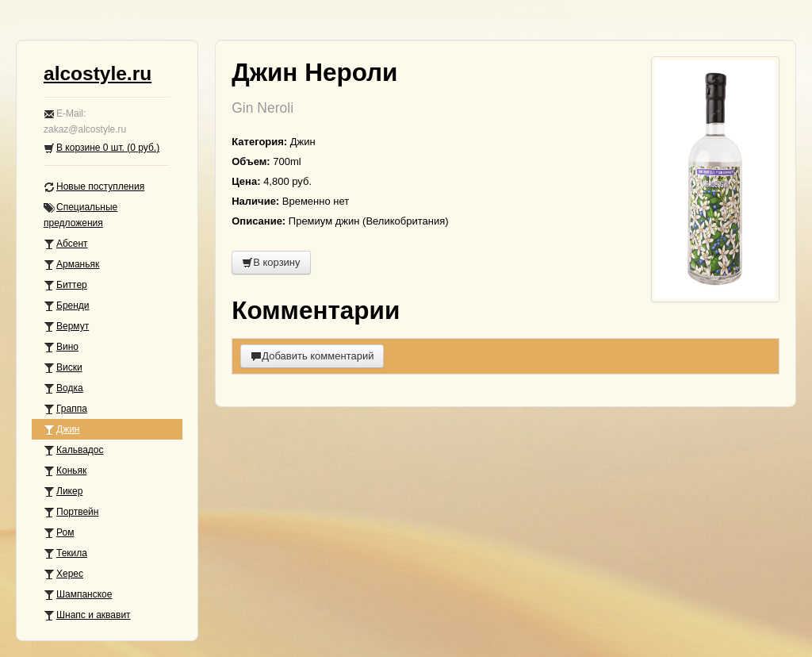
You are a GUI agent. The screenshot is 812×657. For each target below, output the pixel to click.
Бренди (67, 306)
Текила (65, 553)
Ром (59, 533)
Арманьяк (71, 265)
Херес (63, 574)
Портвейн (71, 512)
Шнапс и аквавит (87, 615)
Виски (63, 368)
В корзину (271, 262)
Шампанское (78, 595)
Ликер (63, 492)
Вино (61, 347)
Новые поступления (94, 187)
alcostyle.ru (98, 73)
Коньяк (65, 471)
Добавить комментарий (312, 356)
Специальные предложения (80, 215)
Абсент (66, 244)
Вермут (66, 327)
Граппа (65, 409)
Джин (61, 430)
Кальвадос (74, 450)
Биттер (65, 285)
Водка (63, 388)
